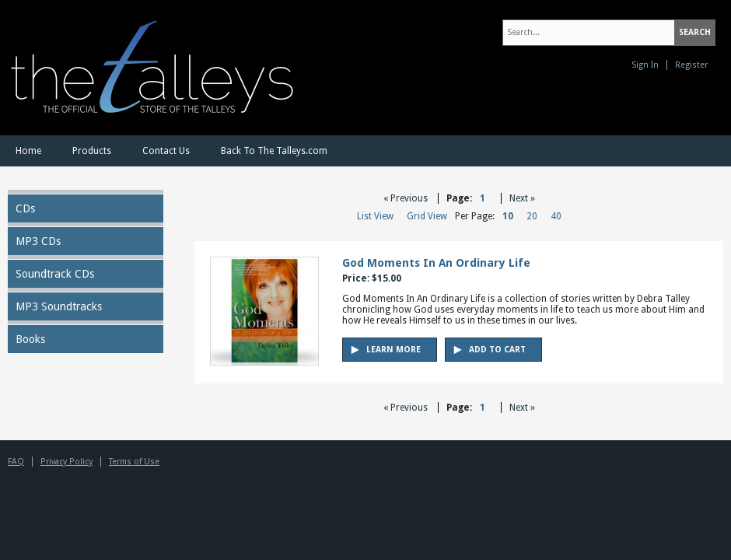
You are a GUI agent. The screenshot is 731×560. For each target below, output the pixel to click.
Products (92, 151)
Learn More (393, 350)
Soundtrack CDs (55, 274)
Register (691, 65)
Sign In (645, 65)
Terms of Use (134, 462)
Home (28, 151)
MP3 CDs (38, 241)
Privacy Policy (66, 462)
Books (30, 339)
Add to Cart (497, 350)
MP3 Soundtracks (59, 306)
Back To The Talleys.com (274, 151)
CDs (25, 208)
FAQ (16, 462)
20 (532, 216)
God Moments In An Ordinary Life (436, 263)
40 (556, 216)
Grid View (427, 216)
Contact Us (166, 151)
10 (508, 216)
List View (375, 216)
